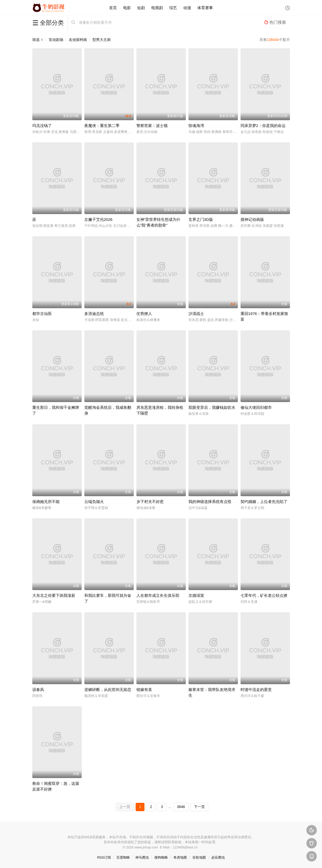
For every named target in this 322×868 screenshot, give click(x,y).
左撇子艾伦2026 (98, 219)
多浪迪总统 (94, 314)
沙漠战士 (196, 314)
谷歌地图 (199, 857)
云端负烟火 (94, 502)
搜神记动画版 (252, 219)
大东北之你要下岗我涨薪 (54, 595)
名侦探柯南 (78, 40)
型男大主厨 (102, 40)
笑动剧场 (56, 40)
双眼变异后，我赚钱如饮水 (212, 407)
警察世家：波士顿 (152, 126)
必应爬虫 (218, 857)
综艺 (173, 8)
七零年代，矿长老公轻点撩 (264, 595)
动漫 (187, 8)
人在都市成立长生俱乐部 (158, 595)
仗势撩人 (144, 314)
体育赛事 (205, 8)
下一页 (199, 807)
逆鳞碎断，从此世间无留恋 (108, 690)
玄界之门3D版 (201, 219)
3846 (181, 807)
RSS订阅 (104, 857)
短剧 (141, 8)
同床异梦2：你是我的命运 (263, 126)
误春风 (38, 690)
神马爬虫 (142, 857)
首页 (113, 8)
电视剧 (157, 8)
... (170, 807)
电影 (127, 8)
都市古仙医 (42, 314)
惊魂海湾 (196, 126)
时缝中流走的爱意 (256, 690)
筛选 (38, 40)
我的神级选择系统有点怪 (210, 502)
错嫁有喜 (144, 690)
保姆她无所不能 (46, 502)
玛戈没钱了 (42, 126)
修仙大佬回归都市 (256, 407)
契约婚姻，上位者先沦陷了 (264, 502)
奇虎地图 (180, 857)
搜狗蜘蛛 (161, 857)
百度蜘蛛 (123, 857)
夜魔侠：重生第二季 (102, 126)
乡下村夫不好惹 (150, 502)
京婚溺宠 (196, 595)
